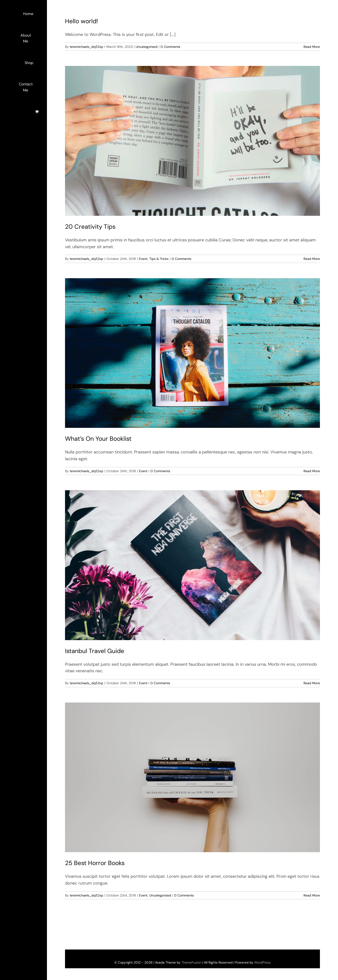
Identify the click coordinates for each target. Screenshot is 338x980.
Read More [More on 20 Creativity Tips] (312, 259)
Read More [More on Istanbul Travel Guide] (312, 683)
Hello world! (82, 21)
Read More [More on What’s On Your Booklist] (312, 471)
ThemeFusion (191, 962)
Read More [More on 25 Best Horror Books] (312, 895)
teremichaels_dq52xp (86, 47)
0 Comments (170, 47)
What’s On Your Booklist (98, 439)
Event (143, 259)
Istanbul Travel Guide (95, 651)
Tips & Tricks (159, 259)
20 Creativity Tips (90, 227)
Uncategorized (147, 47)
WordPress (262, 962)
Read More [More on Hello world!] (312, 47)
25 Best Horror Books (95, 863)
